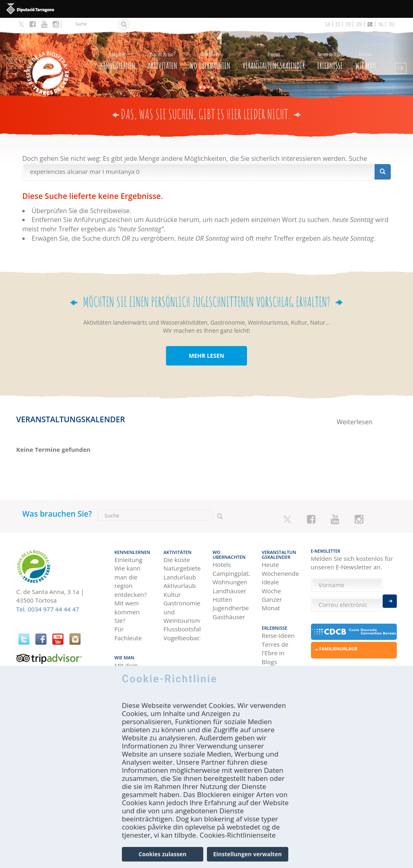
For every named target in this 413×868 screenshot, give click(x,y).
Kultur (172, 589)
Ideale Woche (271, 580)
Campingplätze (231, 567)
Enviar (390, 600)
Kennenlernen (118, 55)
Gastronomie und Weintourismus (182, 606)
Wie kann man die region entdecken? (131, 576)
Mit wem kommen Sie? (127, 606)
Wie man (366, 55)
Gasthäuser (229, 611)
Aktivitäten (163, 55)
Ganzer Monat (272, 598)
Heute (270, 558)
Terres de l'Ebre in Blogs (275, 646)
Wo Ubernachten (210, 55)
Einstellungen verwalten (247, 857)
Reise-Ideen (278, 628)
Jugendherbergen (231, 602)
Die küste (177, 554)
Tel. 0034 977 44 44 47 (48, 605)
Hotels (222, 558)
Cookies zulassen (162, 857)
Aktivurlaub (180, 580)
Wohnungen (230, 576)
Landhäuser (229, 585)
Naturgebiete (182, 563)
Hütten (222, 593)
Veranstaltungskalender (274, 55)
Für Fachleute (128, 628)
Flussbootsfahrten (182, 624)
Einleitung (129, 554)
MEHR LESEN (206, 351)
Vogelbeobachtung (182, 632)
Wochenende (280, 567)
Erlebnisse (330, 55)
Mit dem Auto (126, 663)
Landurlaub (180, 571)
